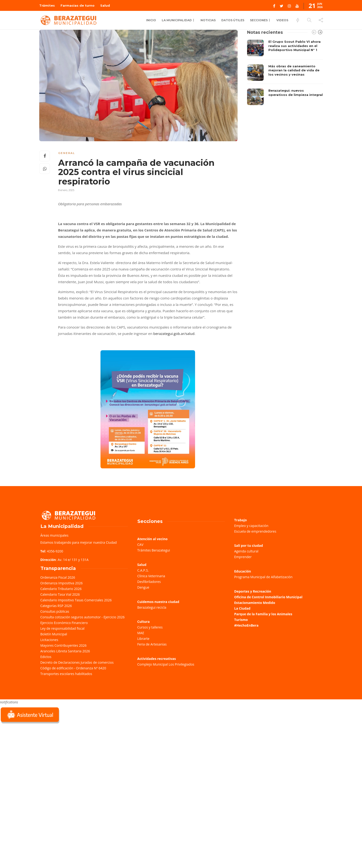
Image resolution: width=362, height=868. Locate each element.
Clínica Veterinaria (151, 576)
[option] (285, 72)
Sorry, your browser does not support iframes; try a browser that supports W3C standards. (35, 758)
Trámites (47, 5)
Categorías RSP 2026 (56, 606)
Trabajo (241, 520)
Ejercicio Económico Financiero (64, 623)
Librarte (143, 639)
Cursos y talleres (150, 627)
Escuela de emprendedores (255, 531)
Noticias (208, 20)
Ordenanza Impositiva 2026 (62, 583)
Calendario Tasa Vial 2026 (60, 594)
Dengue (143, 587)
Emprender (243, 557)
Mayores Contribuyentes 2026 (64, 645)
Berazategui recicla (152, 607)
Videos (282, 20)
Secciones (259, 20)
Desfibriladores (149, 582)
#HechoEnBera (246, 625)
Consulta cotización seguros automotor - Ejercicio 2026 (83, 617)
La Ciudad (242, 608)
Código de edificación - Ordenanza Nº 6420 (73, 668)
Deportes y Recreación (253, 591)
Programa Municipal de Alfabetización (264, 577)
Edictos (46, 657)
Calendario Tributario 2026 (61, 589)
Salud (105, 5)
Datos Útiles (233, 20)
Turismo (241, 620)
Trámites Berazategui (154, 550)
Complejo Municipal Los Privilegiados (166, 664)
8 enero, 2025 (66, 190)
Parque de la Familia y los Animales (263, 614)
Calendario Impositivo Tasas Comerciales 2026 (76, 600)
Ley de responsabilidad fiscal (63, 628)
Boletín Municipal (54, 634)
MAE (141, 633)
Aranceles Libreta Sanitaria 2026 (65, 651)
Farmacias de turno (78, 5)
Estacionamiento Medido (255, 603)
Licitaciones (49, 640)
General (67, 153)
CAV (140, 545)
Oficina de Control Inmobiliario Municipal (268, 597)
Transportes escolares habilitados (66, 674)
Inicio (151, 20)
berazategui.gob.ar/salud (174, 334)
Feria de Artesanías (152, 644)
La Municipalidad (177, 20)
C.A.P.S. (143, 570)
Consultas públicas (55, 611)
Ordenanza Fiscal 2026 (58, 577)
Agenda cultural (246, 551)
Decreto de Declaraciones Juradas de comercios (77, 662)
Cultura (144, 622)
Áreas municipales (55, 535)
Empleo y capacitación (251, 526)
